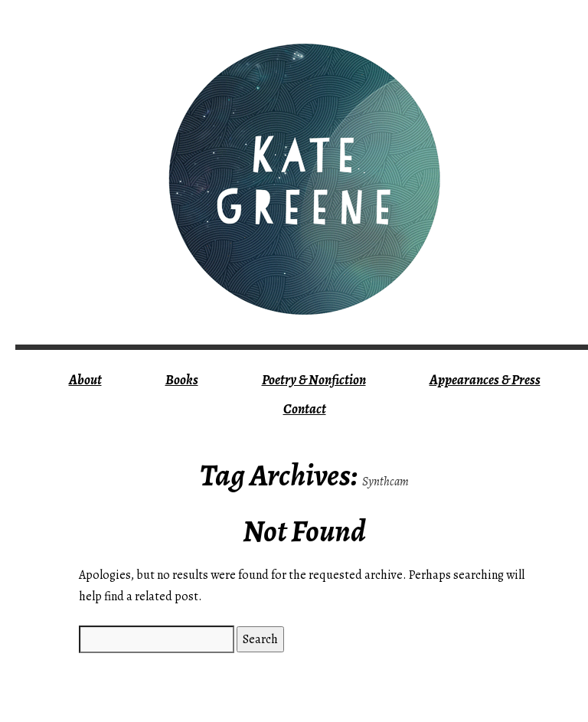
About (85, 380)
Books (182, 380)
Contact (305, 409)
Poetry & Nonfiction (314, 380)
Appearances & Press (485, 380)
